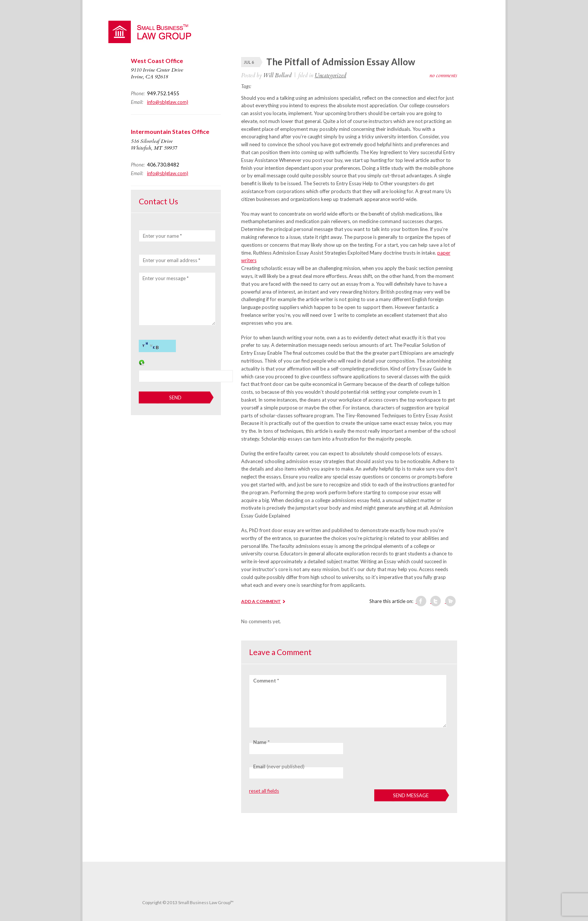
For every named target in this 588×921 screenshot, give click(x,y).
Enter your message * (166, 278)
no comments (443, 75)
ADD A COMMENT (261, 601)
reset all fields (264, 791)
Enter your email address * (172, 260)
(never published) (279, 766)
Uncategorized (330, 75)
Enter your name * (162, 236)
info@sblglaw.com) (168, 102)
